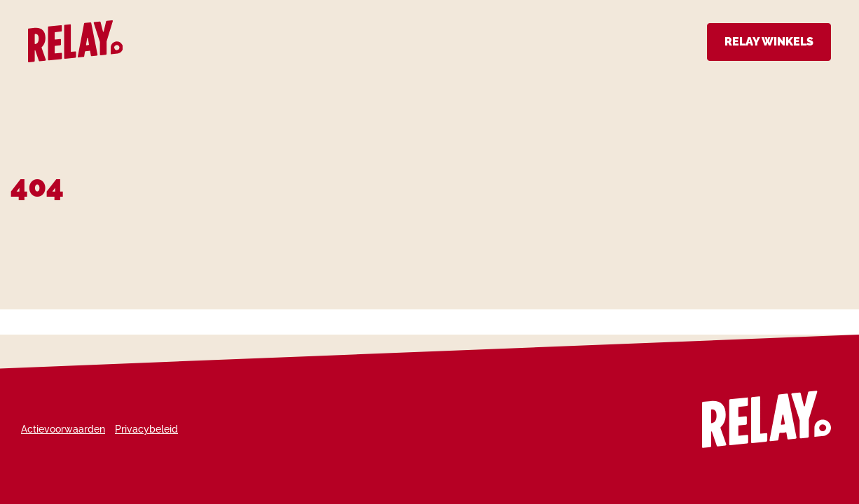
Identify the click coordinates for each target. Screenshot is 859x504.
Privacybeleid (146, 429)
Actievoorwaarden (63, 429)
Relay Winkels (769, 42)
